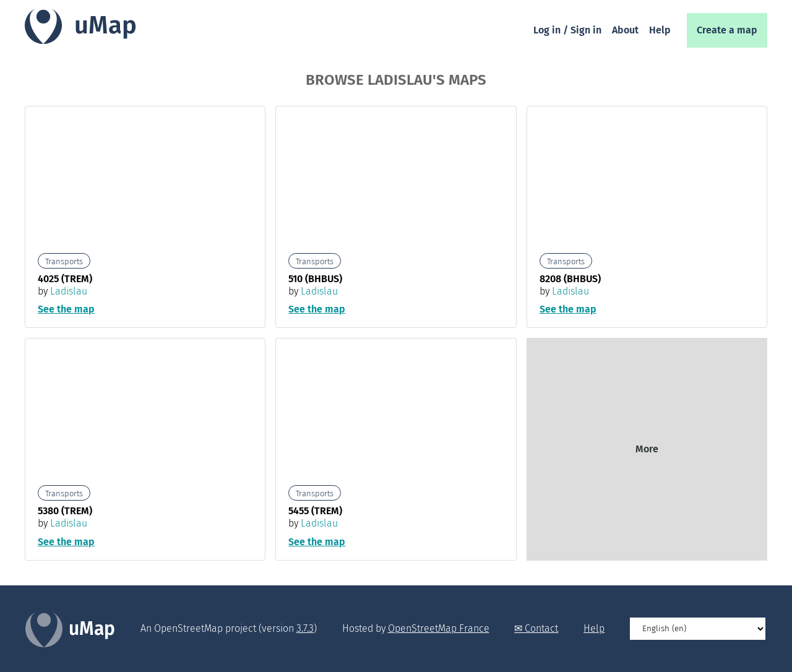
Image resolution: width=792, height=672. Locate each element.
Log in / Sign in (567, 30)
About (625, 30)
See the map (66, 309)
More (647, 449)
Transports (64, 261)
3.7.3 (305, 628)
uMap (105, 25)
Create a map (727, 30)
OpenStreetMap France (439, 628)
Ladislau (69, 291)
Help (660, 30)
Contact (541, 628)
